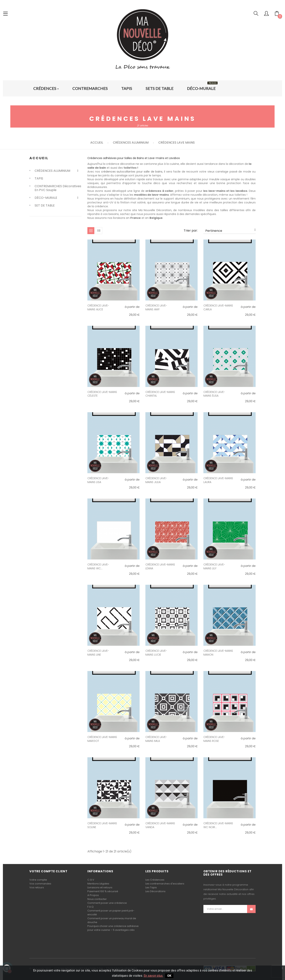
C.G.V (91, 880)
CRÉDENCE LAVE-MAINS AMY (156, 307)
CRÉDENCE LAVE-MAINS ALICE (98, 307)
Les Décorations (155, 891)
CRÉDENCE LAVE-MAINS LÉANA (160, 566)
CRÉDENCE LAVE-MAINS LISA (98, 480)
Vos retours (37, 887)
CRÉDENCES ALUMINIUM (52, 171)
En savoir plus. (153, 976)
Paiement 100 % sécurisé (103, 891)
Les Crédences (155, 880)
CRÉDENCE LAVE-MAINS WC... (98, 566)
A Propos (93, 895)
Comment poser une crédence (107, 903)
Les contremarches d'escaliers (165, 884)
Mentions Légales (98, 884)
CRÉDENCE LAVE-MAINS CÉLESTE (102, 394)
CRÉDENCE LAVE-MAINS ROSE (214, 739)
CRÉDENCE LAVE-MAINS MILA (156, 739)
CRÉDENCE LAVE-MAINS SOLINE (102, 825)
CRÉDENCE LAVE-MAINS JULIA (156, 480)
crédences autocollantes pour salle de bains (132, 172)
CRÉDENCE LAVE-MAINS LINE (98, 653)
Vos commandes (40, 884)
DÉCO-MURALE (46, 198)
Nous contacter (97, 899)
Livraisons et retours (100, 887)
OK (169, 976)
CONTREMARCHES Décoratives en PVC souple (58, 188)
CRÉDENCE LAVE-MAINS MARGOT (102, 739)
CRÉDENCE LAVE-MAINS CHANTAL (160, 394)
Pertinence (230, 231)
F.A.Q (90, 907)
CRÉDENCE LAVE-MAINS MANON (218, 653)
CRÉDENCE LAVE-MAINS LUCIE (156, 653)
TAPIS (39, 179)
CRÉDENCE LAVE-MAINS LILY (214, 566)
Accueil (39, 158)
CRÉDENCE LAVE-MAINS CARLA (218, 307)
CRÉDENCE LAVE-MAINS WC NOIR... (218, 825)
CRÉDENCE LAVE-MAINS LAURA (218, 480)
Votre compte (38, 880)
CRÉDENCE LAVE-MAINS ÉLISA (214, 394)
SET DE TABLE (45, 206)
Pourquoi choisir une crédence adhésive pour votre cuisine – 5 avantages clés (113, 928)
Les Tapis (151, 887)
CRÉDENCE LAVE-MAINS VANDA (160, 825)
